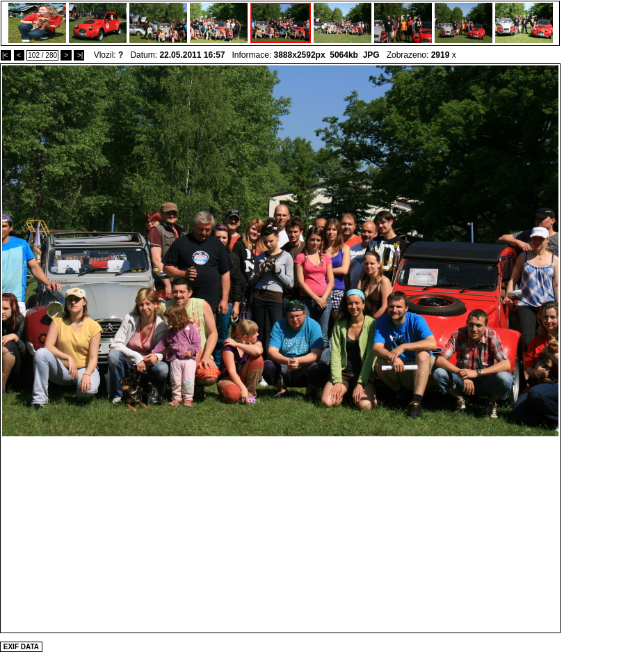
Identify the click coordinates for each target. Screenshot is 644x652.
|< (6, 55)
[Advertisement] (281, 534)
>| (79, 55)
